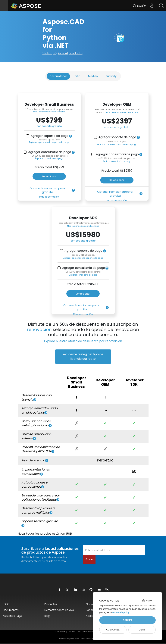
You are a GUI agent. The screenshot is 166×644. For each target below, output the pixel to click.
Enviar (89, 559)
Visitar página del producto (63, 53)
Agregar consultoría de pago (50, 152)
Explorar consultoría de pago (49, 158)
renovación (39, 330)
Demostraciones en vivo (59, 610)
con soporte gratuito (49, 126)
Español (139, 6)
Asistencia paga (12, 616)
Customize (113, 630)
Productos (51, 604)
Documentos (11, 610)
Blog (47, 616)
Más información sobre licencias (49, 112)
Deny (142, 630)
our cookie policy (121, 612)
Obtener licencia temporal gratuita (47, 190)
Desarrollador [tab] (58, 76)
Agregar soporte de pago (50, 136)
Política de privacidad (69, 639)
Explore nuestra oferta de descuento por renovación (83, 341)
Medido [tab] (93, 76)
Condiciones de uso (89, 639)
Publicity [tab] (111, 76)
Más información (49, 197)
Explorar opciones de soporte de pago (49, 142)
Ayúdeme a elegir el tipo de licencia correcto (83, 356)
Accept (127, 620)
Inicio (6, 604)
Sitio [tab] (78, 76)
